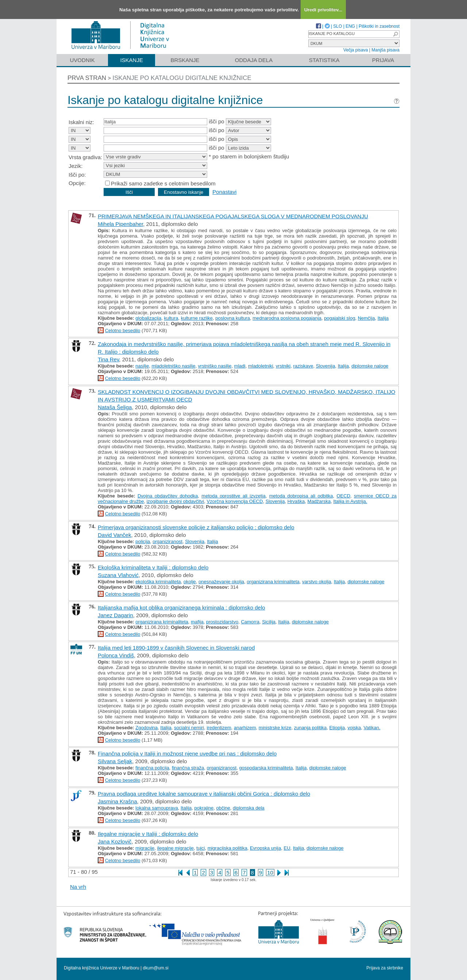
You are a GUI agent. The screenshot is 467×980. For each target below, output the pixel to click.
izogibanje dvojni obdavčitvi (175, 501)
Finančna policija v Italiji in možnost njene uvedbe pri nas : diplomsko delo (187, 754)
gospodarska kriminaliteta (266, 768)
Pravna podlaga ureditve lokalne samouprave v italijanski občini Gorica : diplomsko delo (204, 794)
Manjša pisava (385, 50)
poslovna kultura (233, 318)
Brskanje (185, 60)
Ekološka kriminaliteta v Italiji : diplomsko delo (153, 567)
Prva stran (87, 78)
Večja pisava (356, 50)
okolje (190, 582)
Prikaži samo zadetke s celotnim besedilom (163, 183)
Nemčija (366, 318)
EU (287, 848)
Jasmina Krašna (117, 801)
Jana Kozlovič (115, 841)
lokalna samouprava (157, 808)
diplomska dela (249, 808)
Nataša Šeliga (115, 407)
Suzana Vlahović (118, 575)
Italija (383, 318)
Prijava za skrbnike (385, 968)
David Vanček (114, 535)
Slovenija (326, 366)
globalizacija (148, 318)
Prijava (383, 60)
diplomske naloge (370, 366)
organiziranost (167, 541)
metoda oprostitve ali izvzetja (233, 496)
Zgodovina (146, 728)
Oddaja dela (254, 60)
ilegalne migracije (175, 848)
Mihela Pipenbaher (120, 224)
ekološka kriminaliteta (158, 582)
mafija (197, 622)
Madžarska (319, 501)
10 (270, 873)
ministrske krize (275, 728)
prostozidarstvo (222, 622)
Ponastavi (224, 192)
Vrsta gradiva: (85, 157)
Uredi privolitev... (323, 10)
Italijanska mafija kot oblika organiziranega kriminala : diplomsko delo (182, 608)
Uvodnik (82, 60)
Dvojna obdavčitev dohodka (168, 496)
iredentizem (219, 728)
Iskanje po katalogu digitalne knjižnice (182, 78)
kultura (171, 318)
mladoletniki (261, 366)
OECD (343, 496)
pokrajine (204, 808)
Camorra (250, 622)
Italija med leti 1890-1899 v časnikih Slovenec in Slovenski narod (176, 648)
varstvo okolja (317, 582)
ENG (350, 26)
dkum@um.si (156, 968)
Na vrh (78, 887)
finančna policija (152, 768)
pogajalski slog (339, 318)
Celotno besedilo (123, 330)
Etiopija (337, 728)
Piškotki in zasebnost (379, 26)
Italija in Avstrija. (350, 501)
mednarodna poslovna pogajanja (287, 318)
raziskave (303, 366)
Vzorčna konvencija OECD (235, 501)
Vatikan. (372, 728)
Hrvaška (296, 501)
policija (143, 541)
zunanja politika (310, 728)
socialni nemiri (189, 728)
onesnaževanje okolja (221, 582)
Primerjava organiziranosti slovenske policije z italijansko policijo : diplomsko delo (196, 527)
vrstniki (283, 366)
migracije (145, 848)
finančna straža (188, 768)
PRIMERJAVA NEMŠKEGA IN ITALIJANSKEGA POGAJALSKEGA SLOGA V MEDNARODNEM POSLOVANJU (233, 216)
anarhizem (245, 728)
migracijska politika (227, 848)
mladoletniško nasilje (173, 366)
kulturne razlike (197, 318)
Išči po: (77, 175)
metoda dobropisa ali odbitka (301, 496)
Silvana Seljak (115, 761)
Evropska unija (265, 848)
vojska (354, 728)
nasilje (142, 366)
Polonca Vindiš (116, 655)
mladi (240, 366)
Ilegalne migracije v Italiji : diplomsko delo (148, 834)
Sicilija (269, 622)
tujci (200, 848)
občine (223, 808)
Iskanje (132, 60)
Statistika (324, 60)
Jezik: (76, 166)
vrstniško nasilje (215, 366)
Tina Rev (108, 359)
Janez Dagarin (115, 615)
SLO (337, 26)
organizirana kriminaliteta (273, 582)
